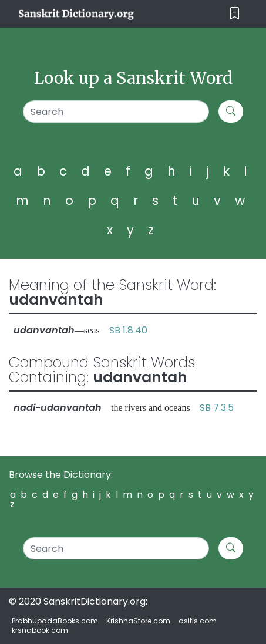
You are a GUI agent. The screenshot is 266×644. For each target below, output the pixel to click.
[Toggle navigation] (235, 14)
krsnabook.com (40, 630)
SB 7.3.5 (217, 408)
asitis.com (198, 621)
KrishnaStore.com (138, 621)
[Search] (116, 112)
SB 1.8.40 (128, 330)
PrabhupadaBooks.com (55, 621)
